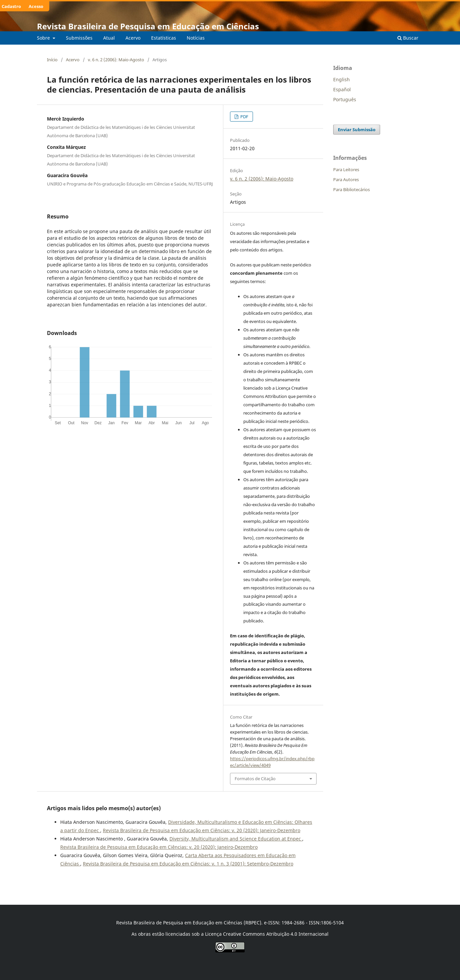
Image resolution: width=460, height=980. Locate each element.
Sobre (44, 38)
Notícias (196, 38)
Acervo (133, 38)
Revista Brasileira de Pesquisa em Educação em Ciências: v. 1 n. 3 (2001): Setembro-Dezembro (188, 864)
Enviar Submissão (357, 130)
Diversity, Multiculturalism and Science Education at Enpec (236, 839)
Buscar (408, 38)
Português (345, 99)
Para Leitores (346, 169)
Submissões (79, 38)
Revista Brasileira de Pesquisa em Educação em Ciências (148, 26)
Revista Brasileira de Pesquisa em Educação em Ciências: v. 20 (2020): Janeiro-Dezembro (202, 830)
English (342, 79)
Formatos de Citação (255, 779)
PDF (244, 117)
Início (52, 60)
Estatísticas (164, 38)
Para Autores (346, 179)
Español (342, 89)
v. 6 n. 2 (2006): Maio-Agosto (116, 60)
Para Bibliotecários (351, 189)
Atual (109, 38)
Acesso (36, 6)
